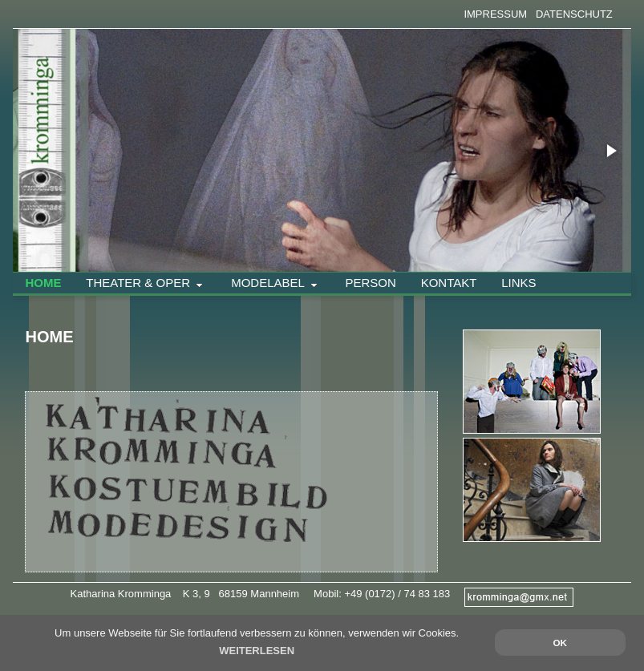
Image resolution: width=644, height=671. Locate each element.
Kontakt (449, 283)
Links (518, 283)
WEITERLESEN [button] (257, 651)
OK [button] (560, 643)
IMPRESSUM (495, 14)
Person (370, 283)
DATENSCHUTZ (574, 14)
